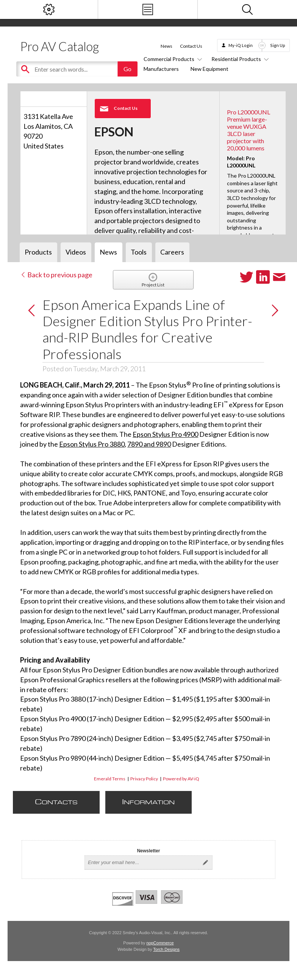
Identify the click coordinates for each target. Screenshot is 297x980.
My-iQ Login (241, 45)
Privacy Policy (144, 779)
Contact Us (191, 46)
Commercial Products (172, 59)
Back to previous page (56, 275)
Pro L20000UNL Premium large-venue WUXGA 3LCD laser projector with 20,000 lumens (249, 130)
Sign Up (278, 45)
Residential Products (239, 59)
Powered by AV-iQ (181, 779)
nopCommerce (160, 943)
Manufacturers (161, 69)
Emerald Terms (110, 779)
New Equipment (209, 69)
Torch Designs (166, 949)
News (166, 46)
